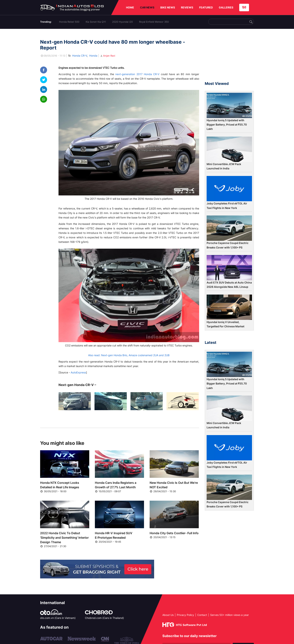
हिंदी (244, 7)
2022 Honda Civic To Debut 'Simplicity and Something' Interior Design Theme (64, 538)
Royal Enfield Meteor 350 (154, 22)
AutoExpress (78, 372)
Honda (93, 56)
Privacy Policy (185, 615)
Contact (202, 615)
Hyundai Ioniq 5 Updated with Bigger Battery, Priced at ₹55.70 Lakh (227, 125)
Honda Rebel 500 (69, 22)
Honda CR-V (80, 56)
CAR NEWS (147, 7)
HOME (130, 7)
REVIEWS (187, 7)
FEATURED (206, 7)
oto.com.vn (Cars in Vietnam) (58, 618)
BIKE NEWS (168, 7)
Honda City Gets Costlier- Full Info (174, 533)
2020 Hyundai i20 (122, 22)
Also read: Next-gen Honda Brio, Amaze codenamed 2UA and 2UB (129, 355)
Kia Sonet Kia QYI (96, 22)
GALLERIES (226, 7)
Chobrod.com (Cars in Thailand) (104, 618)
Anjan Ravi (107, 56)
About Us (168, 615)
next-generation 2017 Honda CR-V (137, 74)
